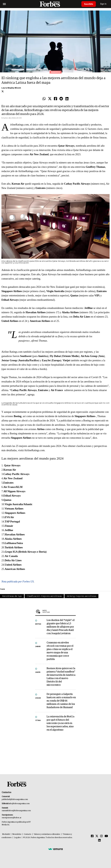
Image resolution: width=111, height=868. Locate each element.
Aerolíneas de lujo (12, 596)
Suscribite (89, 4)
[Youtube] (106, 836)
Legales (17, 838)
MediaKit (6, 834)
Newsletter (17, 834)
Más (59, 611)
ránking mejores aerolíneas (81, 596)
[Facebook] (92, 836)
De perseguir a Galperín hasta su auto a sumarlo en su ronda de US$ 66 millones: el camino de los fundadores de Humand (61, 701)
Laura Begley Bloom (11, 88)
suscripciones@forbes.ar (11, 818)
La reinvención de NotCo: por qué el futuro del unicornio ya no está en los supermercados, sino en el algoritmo (60, 723)
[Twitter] (97, 836)
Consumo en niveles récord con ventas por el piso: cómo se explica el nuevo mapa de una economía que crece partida (60, 651)
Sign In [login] (104, 4)
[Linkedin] (99, 841)
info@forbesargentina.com (19, 804)
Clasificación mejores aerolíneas (44, 596)
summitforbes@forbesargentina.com (16, 811)
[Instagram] (101, 836)
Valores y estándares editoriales (47, 834)
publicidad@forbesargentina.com (15, 799)
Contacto (28, 834)
